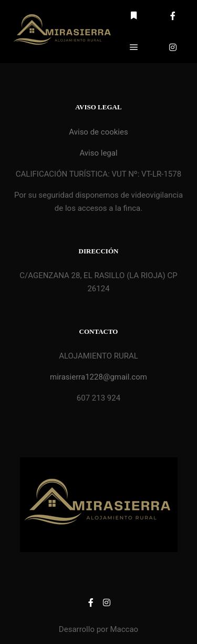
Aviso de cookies (98, 132)
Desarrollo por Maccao (98, 629)
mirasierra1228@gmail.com (98, 377)
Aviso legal (98, 153)
